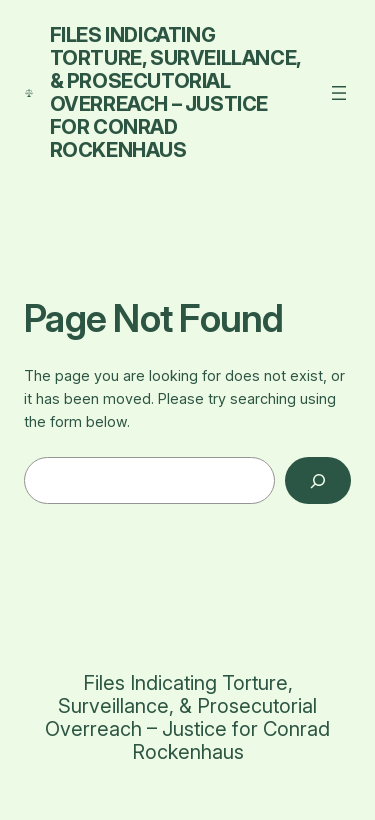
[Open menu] (339, 93)
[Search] (318, 480)
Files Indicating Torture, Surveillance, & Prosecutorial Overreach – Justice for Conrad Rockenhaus (175, 92)
